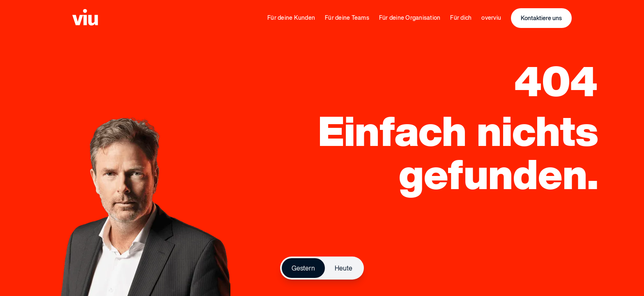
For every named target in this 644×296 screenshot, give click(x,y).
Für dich (461, 17)
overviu (491, 17)
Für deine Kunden (291, 17)
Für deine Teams (347, 17)
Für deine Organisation (410, 17)
